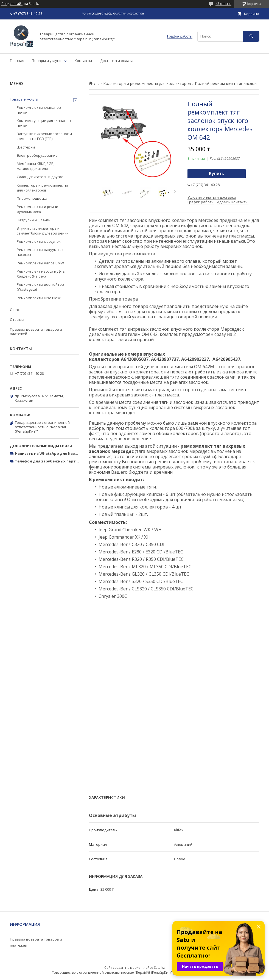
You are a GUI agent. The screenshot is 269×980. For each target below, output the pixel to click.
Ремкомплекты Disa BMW (39, 298)
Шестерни (26, 147)
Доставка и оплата (117, 61)
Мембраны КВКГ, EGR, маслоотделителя (36, 166)
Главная (17, 61)
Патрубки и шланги (34, 220)
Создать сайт (12, 4)
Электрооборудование (37, 155)
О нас (15, 310)
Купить (217, 174)
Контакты (83, 61)
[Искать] (251, 36)
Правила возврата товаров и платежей (36, 332)
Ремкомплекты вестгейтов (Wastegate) (40, 287)
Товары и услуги (47, 61)
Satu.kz (159, 968)
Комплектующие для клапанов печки (44, 123)
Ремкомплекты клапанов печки (39, 110)
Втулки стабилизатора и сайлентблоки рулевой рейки (43, 231)
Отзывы (17, 319)
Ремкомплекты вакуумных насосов (40, 252)
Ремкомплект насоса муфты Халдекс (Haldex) (41, 274)
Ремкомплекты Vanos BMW (40, 263)
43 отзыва (223, 4)
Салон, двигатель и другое (40, 177)
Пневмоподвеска (32, 198)
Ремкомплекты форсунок (39, 241)
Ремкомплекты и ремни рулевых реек (37, 209)
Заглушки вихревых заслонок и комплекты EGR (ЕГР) (44, 136)
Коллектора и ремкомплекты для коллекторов (147, 84)
